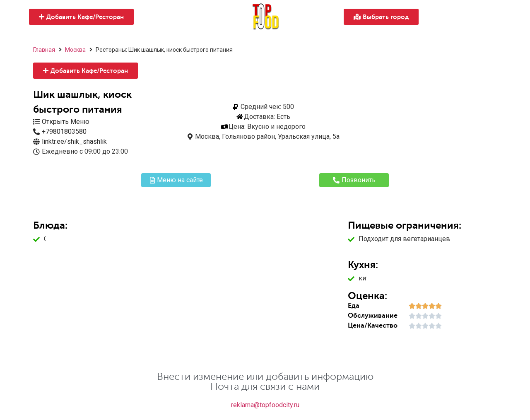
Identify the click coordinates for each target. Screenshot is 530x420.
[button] (81, 17)
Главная (44, 50)
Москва (75, 50)
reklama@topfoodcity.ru (265, 405)
